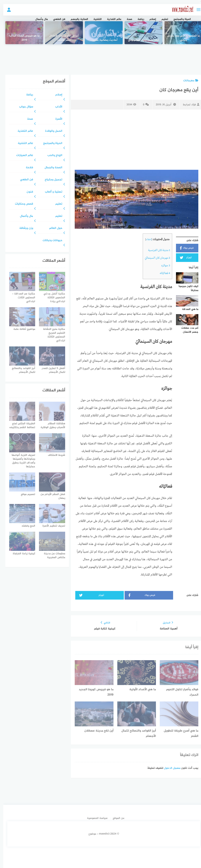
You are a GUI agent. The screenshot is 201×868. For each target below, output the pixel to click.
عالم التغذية (111, 19)
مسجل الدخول (169, 768)
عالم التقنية (22, 143)
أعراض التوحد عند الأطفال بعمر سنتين (61, 38)
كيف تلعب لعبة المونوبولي (140, 40)
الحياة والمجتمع (179, 19)
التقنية (94, 19)
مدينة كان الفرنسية (156, 250)
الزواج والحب (52, 156)
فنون (27, 192)
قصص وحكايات (21, 204)
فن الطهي (56, 19)
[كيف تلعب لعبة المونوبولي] (140, 33)
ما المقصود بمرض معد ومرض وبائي (180, 38)
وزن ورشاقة (23, 228)
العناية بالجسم (76, 19)
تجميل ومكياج (50, 180)
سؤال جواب (23, 107)
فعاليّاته (162, 273)
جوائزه (162, 266)
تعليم (162, 19)
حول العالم (52, 228)
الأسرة (56, 119)
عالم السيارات (21, 156)
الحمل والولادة (50, 131)
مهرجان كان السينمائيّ (154, 258)
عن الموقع (115, 818)
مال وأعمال (38, 19)
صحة (126, 19)
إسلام (150, 19)
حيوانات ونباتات (49, 241)
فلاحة (26, 168)
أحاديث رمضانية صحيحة (101, 40)
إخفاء (145, 239)
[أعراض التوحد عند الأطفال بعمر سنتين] (61, 33)
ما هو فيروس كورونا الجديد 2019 (21, 38)
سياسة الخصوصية (94, 818)
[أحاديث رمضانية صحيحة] (100, 33)
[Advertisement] (100, 57)
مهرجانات (188, 81)
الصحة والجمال (50, 168)
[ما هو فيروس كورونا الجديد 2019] (21, 33)
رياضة (138, 19)
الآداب (56, 107)
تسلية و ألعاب (50, 192)
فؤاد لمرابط (188, 105)
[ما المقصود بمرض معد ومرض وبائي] (180, 33)
